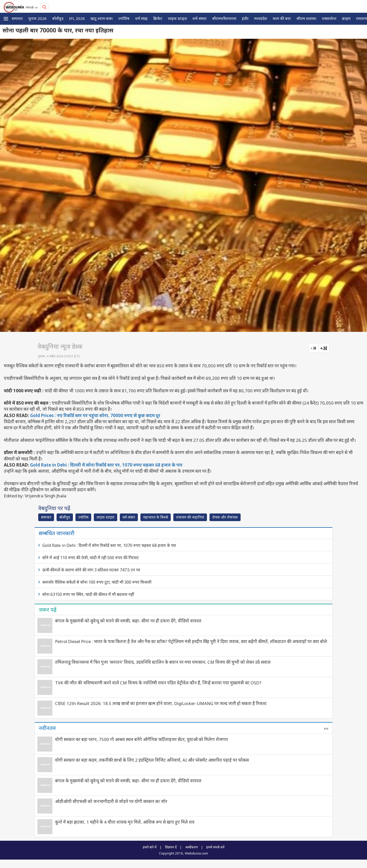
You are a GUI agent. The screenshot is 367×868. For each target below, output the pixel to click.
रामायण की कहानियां (190, 517)
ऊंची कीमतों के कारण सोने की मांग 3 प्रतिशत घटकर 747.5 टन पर (91, 570)
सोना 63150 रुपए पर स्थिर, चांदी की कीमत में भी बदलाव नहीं (88, 594)
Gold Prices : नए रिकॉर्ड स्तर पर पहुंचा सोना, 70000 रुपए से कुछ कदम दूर (95, 415)
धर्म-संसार (199, 18)
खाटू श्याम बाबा (102, 18)
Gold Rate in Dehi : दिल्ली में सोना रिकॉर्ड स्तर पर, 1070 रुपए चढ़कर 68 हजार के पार (106, 465)
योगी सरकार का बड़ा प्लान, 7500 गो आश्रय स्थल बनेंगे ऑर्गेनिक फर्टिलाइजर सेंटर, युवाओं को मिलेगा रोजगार (141, 739)
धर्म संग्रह (141, 18)
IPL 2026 (77, 18)
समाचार (17, 18)
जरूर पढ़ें (48, 610)
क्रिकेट (158, 18)
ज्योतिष (124, 18)
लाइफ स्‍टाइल (177, 18)
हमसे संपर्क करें (215, 847)
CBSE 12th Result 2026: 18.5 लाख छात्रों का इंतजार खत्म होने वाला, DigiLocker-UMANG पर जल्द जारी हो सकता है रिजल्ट (161, 703)
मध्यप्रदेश (261, 18)
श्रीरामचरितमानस (224, 18)
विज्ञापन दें (171, 847)
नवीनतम (47, 728)
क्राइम (346, 18)
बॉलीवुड (58, 18)
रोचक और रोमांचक (225, 517)
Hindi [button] (30, 7)
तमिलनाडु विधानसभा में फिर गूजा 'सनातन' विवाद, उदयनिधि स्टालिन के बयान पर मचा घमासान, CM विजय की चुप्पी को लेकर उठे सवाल (163, 662)
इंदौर (245, 18)
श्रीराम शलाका (306, 18)
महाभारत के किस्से (156, 517)
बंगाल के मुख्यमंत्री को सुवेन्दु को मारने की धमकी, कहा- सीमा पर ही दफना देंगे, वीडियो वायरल (128, 621)
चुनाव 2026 (37, 18)
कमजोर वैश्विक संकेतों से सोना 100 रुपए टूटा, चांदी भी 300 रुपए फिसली (97, 582)
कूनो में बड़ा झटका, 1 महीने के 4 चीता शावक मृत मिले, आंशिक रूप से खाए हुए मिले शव (125, 822)
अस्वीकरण (191, 847)
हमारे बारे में (150, 847)
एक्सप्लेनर (329, 18)
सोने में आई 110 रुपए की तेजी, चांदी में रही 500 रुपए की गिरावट (91, 558)
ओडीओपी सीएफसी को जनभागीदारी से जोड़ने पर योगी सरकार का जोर (111, 801)
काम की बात (282, 18)
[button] (6, 19)
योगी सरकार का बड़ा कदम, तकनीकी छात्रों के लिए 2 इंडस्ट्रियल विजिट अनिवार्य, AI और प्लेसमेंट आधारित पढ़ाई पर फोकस (152, 760)
